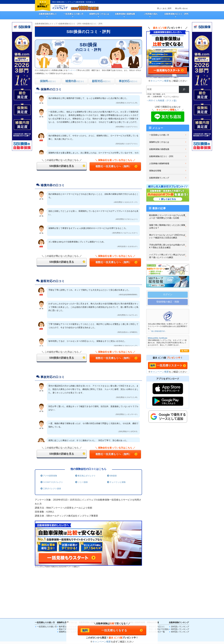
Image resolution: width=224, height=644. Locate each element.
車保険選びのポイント (91, 586)
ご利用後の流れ (151, 14)
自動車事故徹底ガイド (91, 588)
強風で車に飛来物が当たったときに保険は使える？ (167, 226)
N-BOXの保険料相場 (136, 586)
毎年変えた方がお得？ (69, 583)
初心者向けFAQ (88, 591)
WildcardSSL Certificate (158, 338)
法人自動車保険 (86, 611)
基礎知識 (85, 583)
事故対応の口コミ (157, 583)
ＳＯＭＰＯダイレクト (53, 482)
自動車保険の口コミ (112, 583)
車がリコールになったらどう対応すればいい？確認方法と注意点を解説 (167, 236)
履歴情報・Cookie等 (180, 619)
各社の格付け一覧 (157, 588)
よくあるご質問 (164, 8)
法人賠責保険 (128, 611)
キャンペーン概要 (160, 81)
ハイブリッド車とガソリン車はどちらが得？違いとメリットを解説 (167, 256)
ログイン (168, 294)
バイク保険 (107, 603)
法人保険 (143, 611)
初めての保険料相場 (68, 586)
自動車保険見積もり (48, 14)
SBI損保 (113, 476)
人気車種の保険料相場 (159, 163)
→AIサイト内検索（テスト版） (162, 101)
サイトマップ (106, 619)
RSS (186, 351)
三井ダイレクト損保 (52, 489)
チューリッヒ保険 (117, 482)
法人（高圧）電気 (114, 611)
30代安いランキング (180, 586)
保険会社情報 (155, 171)
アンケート (72, 70)
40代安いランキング (180, 588)
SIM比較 (164, 603)
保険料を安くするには (99, 14)
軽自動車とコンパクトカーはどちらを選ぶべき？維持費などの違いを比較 (167, 217)
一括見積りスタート (170, 365)
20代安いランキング (180, 583)
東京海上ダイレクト (86, 476)
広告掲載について (91, 619)
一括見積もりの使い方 (73, 14)
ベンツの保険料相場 (136, 588)
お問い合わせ (181, 8)
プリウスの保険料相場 (137, 583)
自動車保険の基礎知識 (125, 14)
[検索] (184, 89)
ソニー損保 (82, 482)
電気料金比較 (150, 603)
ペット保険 (136, 603)
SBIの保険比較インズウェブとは (69, 619)
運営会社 (134, 619)
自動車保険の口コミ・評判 (176, 14)
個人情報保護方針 (121, 619)
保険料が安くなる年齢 (69, 588)
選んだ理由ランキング (113, 586)
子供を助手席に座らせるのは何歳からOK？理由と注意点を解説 (167, 246)
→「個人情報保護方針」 (157, 331)
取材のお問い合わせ (161, 619)
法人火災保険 (100, 611)
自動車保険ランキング (159, 178)
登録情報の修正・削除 (168, 302)
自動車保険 (64, 603)
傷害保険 (121, 603)
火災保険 (93, 603)
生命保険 (78, 603)
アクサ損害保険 (50, 476)
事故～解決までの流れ (159, 586)
